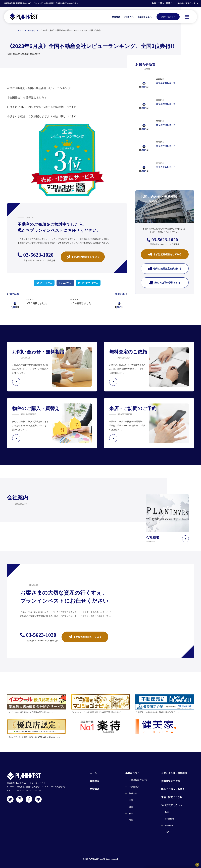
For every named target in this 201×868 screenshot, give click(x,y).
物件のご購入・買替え (162, 3)
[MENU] (187, 17)
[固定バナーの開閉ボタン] (197, 865)
